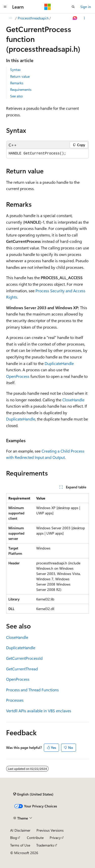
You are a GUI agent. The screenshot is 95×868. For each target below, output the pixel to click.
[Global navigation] (5, 7)
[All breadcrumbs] (11, 18)
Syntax (15, 70)
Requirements (21, 89)
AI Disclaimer (20, 830)
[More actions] (84, 18)
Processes (15, 700)
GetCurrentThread (22, 669)
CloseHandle (73, 400)
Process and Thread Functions (32, 690)
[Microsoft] (48, 7)
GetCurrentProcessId (24, 658)
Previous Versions (50, 830)
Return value (20, 76)
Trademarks (45, 845)
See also (16, 96)
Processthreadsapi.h (33, 18)
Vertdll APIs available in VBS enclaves (39, 711)
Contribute (35, 838)
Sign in (86, 7)
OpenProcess (18, 376)
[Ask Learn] (75, 18)
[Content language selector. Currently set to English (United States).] (33, 794)
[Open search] (73, 7)
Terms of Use (20, 845)
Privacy (55, 838)
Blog (14, 838)
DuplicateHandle (59, 363)
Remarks (17, 83)
